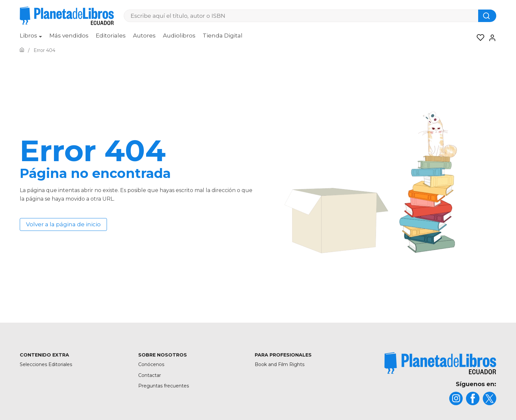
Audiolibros (179, 36)
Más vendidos (69, 36)
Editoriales (111, 36)
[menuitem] (31, 38)
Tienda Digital (223, 36)
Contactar (150, 375)
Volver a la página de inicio (63, 224)
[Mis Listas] (478, 38)
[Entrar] (490, 38)
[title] (440, 363)
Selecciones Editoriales (46, 364)
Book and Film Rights (280, 364)
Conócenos (151, 364)
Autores (144, 36)
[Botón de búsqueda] (487, 16)
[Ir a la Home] (22, 50)
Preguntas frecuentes (164, 386)
